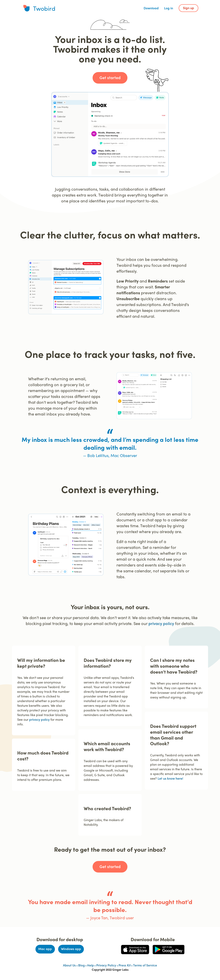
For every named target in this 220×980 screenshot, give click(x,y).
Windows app (71, 949)
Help (90, 965)
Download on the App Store (133, 949)
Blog (81, 965)
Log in (169, 8)
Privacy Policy (106, 965)
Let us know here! (170, 778)
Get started (110, 77)
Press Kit (125, 965)
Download (151, 8)
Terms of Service (145, 965)
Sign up (188, 8)
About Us (69, 965)
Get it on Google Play (168, 947)
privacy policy (161, 623)
